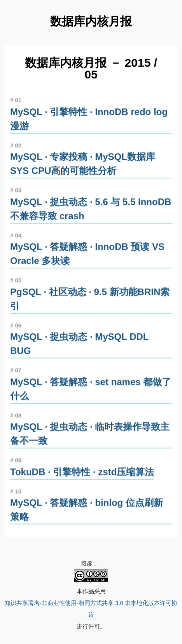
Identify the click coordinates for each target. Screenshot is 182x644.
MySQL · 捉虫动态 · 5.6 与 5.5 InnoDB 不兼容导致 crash (91, 210)
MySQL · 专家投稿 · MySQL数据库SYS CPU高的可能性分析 (83, 165)
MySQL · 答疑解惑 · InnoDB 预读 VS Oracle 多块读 (87, 254)
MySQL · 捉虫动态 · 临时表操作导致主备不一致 (90, 432)
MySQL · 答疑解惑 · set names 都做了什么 (91, 387)
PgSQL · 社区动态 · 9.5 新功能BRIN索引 (90, 299)
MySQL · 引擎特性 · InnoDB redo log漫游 (89, 121)
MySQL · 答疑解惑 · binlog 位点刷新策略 (87, 507)
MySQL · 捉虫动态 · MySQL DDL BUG (80, 343)
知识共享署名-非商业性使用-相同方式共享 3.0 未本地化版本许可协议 (91, 609)
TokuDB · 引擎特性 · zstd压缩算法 (82, 469)
